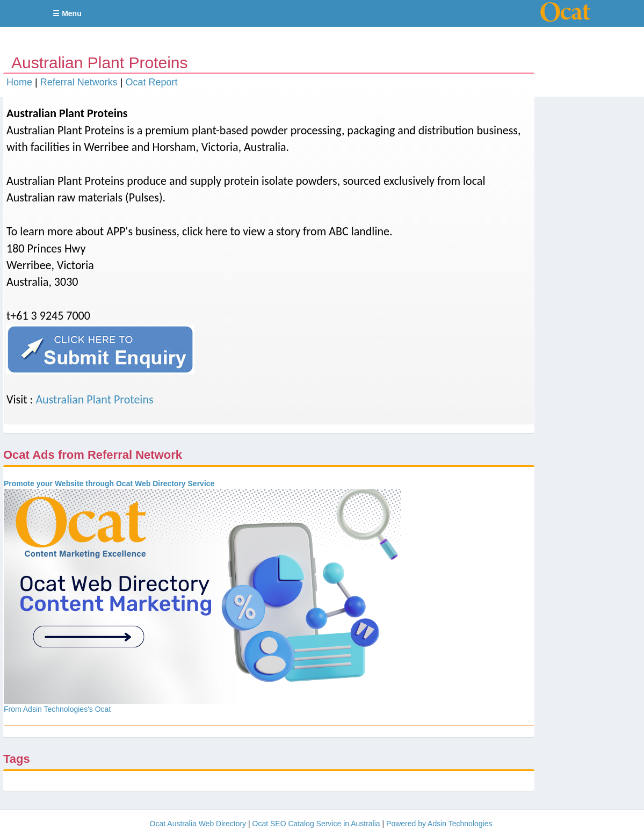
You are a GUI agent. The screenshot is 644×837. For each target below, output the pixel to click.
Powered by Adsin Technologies (439, 824)
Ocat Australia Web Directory (198, 824)
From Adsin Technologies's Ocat (57, 709)
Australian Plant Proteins (94, 399)
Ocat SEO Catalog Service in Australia (316, 824)
